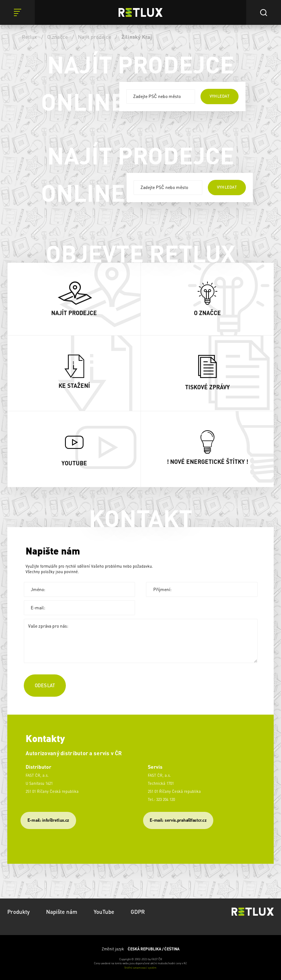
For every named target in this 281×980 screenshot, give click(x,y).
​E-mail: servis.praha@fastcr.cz (178, 820)
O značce (57, 37)
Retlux (30, 37)
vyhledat (220, 96)
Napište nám (62, 912)
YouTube (104, 912)
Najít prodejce (95, 37)
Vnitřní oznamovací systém (140, 968)
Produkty (18, 912)
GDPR (138, 912)
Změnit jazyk (141, 949)
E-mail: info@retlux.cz (48, 820)
